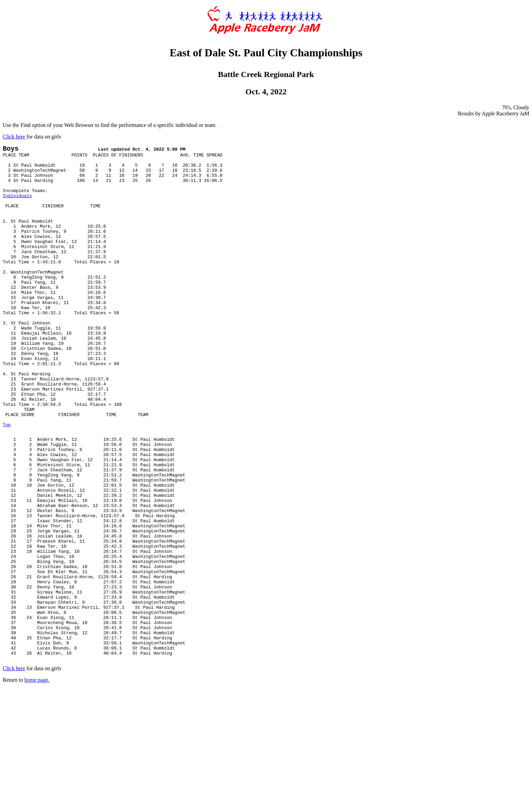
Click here (14, 137)
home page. (37, 782)
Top (7, 481)
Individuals (17, 206)
